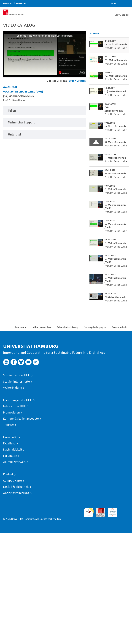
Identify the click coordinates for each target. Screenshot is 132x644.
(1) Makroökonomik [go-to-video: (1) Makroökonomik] (115, 297)
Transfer (9, 425)
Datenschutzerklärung (67, 327)
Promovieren (11, 413)
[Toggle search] (120, 4)
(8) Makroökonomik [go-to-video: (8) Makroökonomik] (115, 142)
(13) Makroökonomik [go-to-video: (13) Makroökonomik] (116, 60)
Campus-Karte (12, 481)
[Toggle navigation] (128, 4)
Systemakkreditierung (124, 510)
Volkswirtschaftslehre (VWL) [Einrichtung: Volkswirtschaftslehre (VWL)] (23, 91)
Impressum (20, 327)
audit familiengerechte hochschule (89, 512)
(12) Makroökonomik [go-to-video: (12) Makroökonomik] (116, 76)
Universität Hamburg (15, 4)
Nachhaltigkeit (13, 450)
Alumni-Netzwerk (15, 462)
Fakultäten (10, 456)
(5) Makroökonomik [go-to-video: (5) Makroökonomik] (115, 189)
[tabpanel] (44, 111)
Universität (10, 437)
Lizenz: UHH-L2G (57, 81)
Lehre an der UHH (15, 406)
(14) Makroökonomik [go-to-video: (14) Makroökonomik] (116, 44)
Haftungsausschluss (41, 327)
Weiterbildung (13, 388)
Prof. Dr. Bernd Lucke (14, 100)
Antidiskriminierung (16, 493)
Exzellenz (9, 444)
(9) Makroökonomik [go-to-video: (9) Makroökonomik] (115, 126)
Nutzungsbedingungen (95, 327)
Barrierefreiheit (119, 327)
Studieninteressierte (16, 382)
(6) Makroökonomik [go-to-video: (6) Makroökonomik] (115, 174)
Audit (99, 510)
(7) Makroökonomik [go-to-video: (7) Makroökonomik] (115, 158)
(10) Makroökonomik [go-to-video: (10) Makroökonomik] (114, 109)
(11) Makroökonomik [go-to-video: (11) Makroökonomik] (116, 91)
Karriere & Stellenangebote (21, 419)
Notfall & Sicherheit (16, 487)
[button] (112, 4)
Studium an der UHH (17, 375)
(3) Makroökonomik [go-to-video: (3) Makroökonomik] (115, 243)
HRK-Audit (111, 511)
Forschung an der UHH (18, 400)
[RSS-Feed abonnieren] (91, 34)
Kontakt (8, 474)
